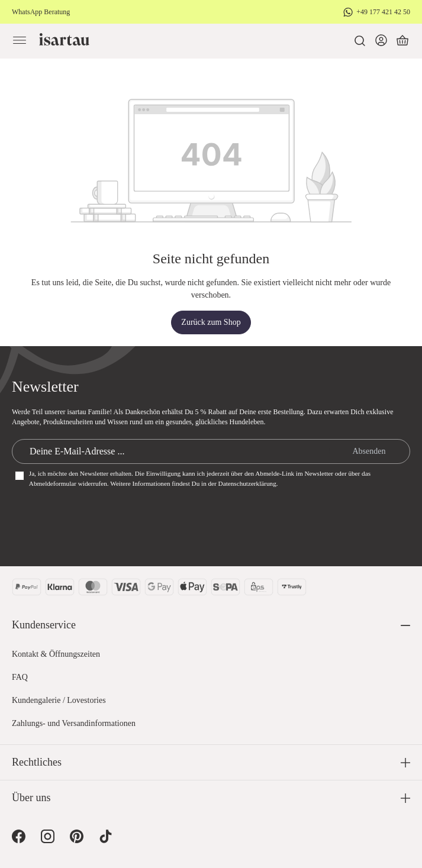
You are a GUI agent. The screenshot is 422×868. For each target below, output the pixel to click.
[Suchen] (360, 41)
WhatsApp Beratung (41, 12)
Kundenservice (44, 625)
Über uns (31, 798)
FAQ (20, 677)
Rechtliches (37, 762)
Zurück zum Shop (211, 322)
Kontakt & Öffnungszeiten (56, 654)
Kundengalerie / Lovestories (59, 700)
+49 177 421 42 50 (383, 12)
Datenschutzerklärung (247, 483)
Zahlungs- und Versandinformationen (74, 723)
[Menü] (20, 41)
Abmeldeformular (53, 483)
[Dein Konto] (381, 41)
